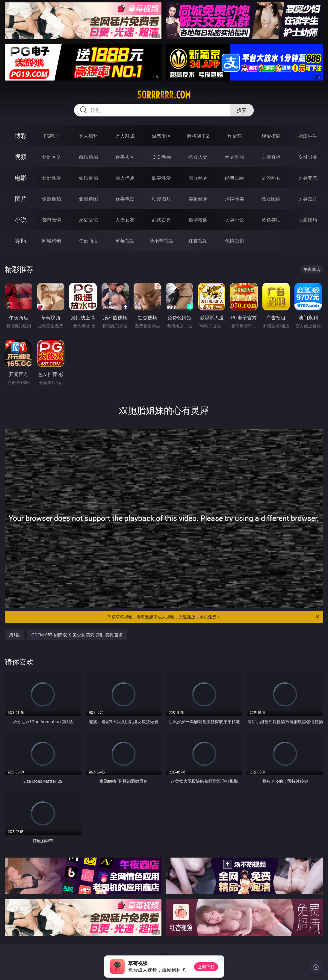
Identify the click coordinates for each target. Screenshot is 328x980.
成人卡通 (125, 178)
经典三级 (235, 178)
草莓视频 (125, 241)
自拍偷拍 (88, 157)
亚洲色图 (88, 199)
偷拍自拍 (88, 178)
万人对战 (125, 136)
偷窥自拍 (52, 199)
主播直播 (271, 157)
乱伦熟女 (271, 178)
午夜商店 (88, 241)
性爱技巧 (308, 220)
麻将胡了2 (198, 136)
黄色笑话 (271, 220)
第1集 (14, 635)
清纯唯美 (235, 199)
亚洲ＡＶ (52, 157)
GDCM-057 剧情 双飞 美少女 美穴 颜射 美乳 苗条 (77, 635)
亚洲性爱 (52, 178)
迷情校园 (198, 220)
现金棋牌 (271, 136)
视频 (21, 157)
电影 (21, 178)
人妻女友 (125, 220)
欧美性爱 (161, 178)
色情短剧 (235, 241)
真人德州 (88, 136)
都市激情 (52, 220)
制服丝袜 (198, 178)
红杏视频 (198, 241)
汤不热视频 (161, 241)
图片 (21, 199)
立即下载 (206, 967)
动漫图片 (161, 199)
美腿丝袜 (198, 199)
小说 (21, 220)
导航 (21, 241)
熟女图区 (271, 199)
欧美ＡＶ (125, 157)
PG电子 (52, 136)
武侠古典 (161, 220)
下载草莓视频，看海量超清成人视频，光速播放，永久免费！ (214, 617)
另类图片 (308, 199)
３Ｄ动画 (161, 157)
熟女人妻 (198, 157)
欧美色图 (125, 199)
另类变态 (308, 178)
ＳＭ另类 (308, 157)
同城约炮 (52, 241)
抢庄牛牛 (308, 136)
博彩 (21, 136)
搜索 (242, 110)
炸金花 (235, 136)
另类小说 (235, 220)
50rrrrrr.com (164, 95)
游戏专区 (161, 136)
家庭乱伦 (88, 220)
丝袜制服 (235, 157)
